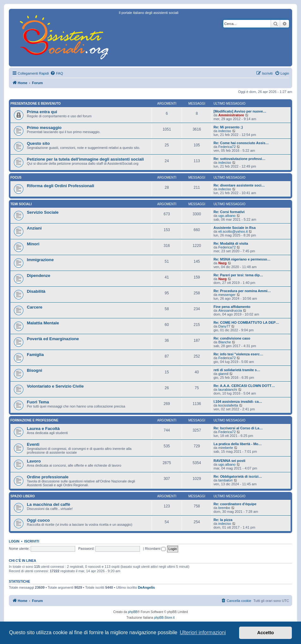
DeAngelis (147, 587)
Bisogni (34, 370)
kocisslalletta (228, 405)
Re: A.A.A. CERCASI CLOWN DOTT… (244, 386)
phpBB (133, 612)
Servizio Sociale (43, 212)
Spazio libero (23, 496)
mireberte (226, 448)
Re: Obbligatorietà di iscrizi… (238, 476)
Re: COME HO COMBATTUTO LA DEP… (246, 322)
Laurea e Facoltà (43, 429)
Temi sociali (21, 204)
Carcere (35, 307)
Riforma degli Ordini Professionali (60, 186)
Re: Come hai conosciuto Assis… (241, 143)
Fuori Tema (38, 402)
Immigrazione (40, 260)
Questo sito (38, 143)
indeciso (225, 131)
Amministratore (231, 115)
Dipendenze (39, 276)
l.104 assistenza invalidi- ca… (238, 402)
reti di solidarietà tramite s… (237, 370)
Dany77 (224, 326)
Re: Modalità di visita (231, 243)
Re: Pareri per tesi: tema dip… (238, 275)
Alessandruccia (230, 310)
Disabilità (36, 291)
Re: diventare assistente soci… (239, 185)
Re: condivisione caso (232, 338)
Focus (16, 178)
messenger (227, 295)
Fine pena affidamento (232, 307)
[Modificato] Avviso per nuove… (240, 111)
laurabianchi (228, 389)
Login (14, 541)
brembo (224, 508)
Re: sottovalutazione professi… (239, 159)
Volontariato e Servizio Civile (55, 386)
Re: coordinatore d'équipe (235, 504)
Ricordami (155, 549)
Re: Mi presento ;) (228, 127)
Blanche (225, 342)
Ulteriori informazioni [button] (203, 632)
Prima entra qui (42, 112)
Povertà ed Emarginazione (53, 339)
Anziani (34, 228)
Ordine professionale (48, 477)
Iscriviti (32, 541)
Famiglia (35, 355)
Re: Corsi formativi (229, 212)
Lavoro (34, 461)
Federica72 (227, 147)
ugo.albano (227, 216)
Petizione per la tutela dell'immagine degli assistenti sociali (85, 159)
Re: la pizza (223, 520)
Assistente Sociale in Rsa (235, 228)
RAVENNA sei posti (229, 461)
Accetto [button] (265, 633)
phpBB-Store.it (164, 618)
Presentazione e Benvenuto (36, 104)
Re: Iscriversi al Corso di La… (238, 428)
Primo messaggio (44, 128)
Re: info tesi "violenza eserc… (238, 354)
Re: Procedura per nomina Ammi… (242, 291)
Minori (33, 244)
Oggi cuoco (38, 520)
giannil (223, 374)
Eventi (33, 444)
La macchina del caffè (48, 504)
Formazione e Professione (34, 420)
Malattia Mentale (43, 323)
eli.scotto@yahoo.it (233, 231)
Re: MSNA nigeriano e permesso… (242, 259)
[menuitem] (57, 73)
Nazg (222, 263)
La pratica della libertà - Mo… (238, 444)
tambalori (225, 480)
